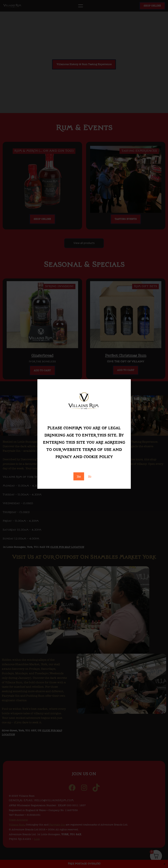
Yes (79, 476)
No (90, 476)
